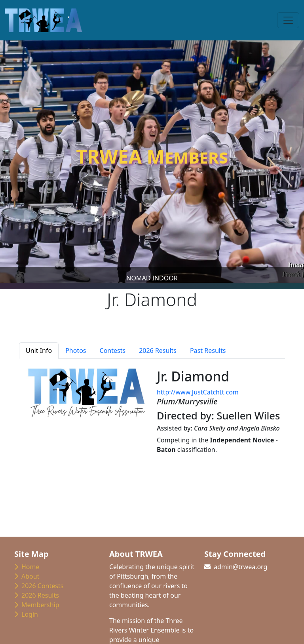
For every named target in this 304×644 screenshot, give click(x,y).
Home (27, 567)
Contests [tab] (113, 351)
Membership (37, 605)
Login (26, 614)
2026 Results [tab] (158, 351)
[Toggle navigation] (288, 20)
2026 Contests (39, 586)
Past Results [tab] (208, 351)
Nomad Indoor (152, 278)
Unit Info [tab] (39, 351)
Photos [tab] (76, 351)
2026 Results (37, 595)
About (27, 576)
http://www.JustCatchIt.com (198, 392)
